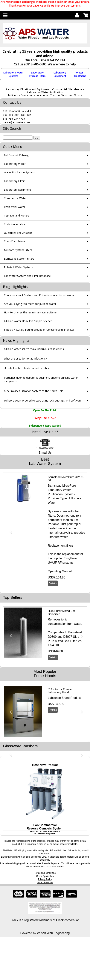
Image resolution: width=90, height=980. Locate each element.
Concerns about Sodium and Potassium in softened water (39, 295)
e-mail (40, 844)
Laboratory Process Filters (37, 74)
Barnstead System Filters (19, 259)
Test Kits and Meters (17, 215)
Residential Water (15, 207)
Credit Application (45, 876)
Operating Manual (60, 571)
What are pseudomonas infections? (25, 359)
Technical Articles (14, 224)
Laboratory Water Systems (13, 74)
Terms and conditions (45, 873)
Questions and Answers (18, 233)
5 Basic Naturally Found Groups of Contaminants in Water (39, 330)
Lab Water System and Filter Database (27, 276)
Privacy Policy (45, 879)
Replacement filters (61, 546)
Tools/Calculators (15, 241)
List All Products (45, 883)
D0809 (52, 637)
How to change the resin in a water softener (31, 312)
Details (53, 583)
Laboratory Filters (15, 181)
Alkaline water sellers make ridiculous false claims (34, 349)
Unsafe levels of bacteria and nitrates (26, 368)
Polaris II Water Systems (19, 267)
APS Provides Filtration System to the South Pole (34, 391)
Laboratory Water (15, 164)
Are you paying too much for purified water (30, 304)
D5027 (68, 637)
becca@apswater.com (16, 122)
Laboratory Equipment (60, 74)
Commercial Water (15, 198)
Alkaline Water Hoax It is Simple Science (28, 321)
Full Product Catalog (16, 155)
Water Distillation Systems (20, 172)
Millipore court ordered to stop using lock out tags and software (43, 400)
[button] (9, 530)
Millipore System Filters (18, 250)
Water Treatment (80, 74)
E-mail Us (45, 453)
